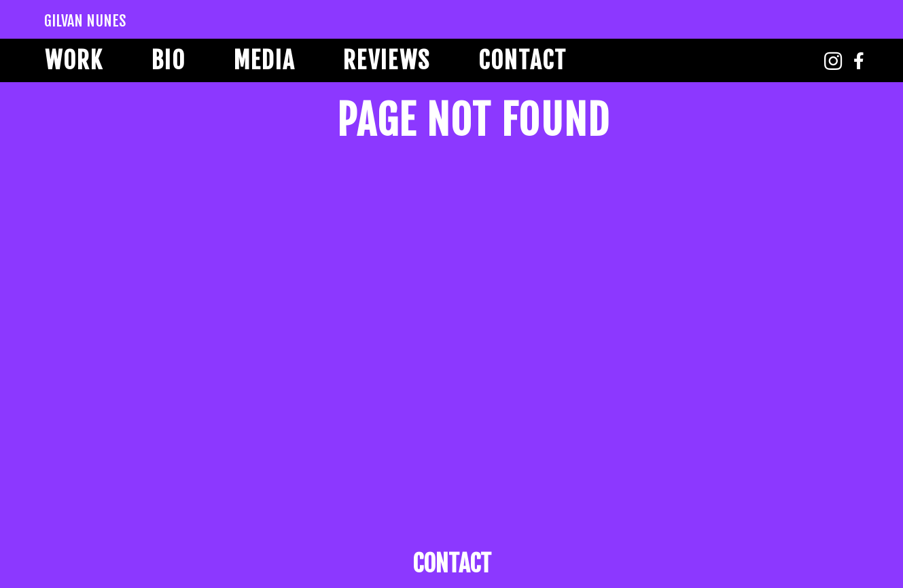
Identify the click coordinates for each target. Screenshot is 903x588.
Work (74, 60)
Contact (523, 60)
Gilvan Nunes (85, 21)
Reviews (387, 60)
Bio (169, 60)
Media (264, 60)
